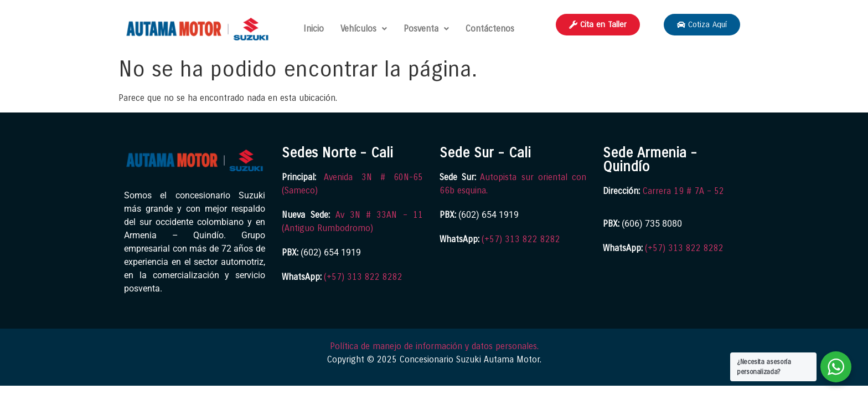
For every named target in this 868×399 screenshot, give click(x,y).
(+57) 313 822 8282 (363, 277)
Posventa (426, 29)
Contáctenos (490, 29)
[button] (364, 29)
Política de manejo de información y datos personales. (434, 346)
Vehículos (364, 29)
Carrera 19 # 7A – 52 (683, 191)
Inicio (314, 29)
